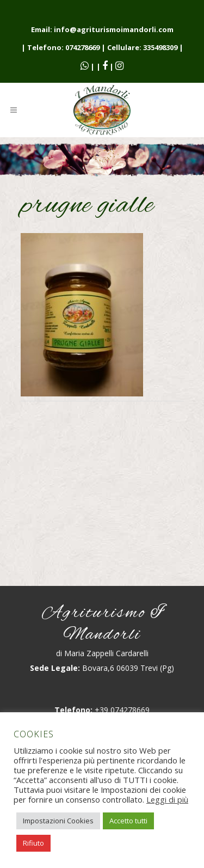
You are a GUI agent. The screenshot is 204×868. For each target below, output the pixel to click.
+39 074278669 (122, 710)
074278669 (82, 47)
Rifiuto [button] (33, 843)
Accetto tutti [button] (128, 821)
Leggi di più (167, 799)
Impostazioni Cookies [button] (58, 821)
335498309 (160, 47)
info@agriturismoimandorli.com (114, 29)
